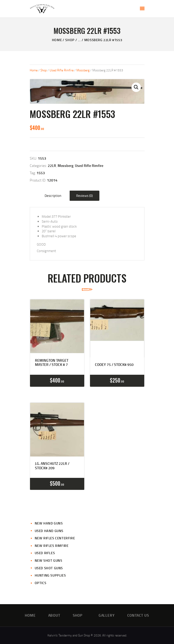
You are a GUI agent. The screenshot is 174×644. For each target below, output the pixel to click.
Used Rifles (45, 553)
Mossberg (83, 70)
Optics (41, 583)
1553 (41, 173)
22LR (52, 165)
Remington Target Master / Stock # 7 (52, 363)
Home (57, 40)
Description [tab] (53, 196)
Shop (70, 40)
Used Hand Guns (49, 531)
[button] (136, 87)
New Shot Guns (49, 560)
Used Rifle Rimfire (62, 70)
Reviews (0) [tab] (84, 196)
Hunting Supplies (50, 575)
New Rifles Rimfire (52, 546)
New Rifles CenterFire (55, 538)
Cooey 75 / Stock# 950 (114, 365)
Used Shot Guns (49, 568)
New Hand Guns (49, 523)
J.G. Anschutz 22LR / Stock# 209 (52, 466)
